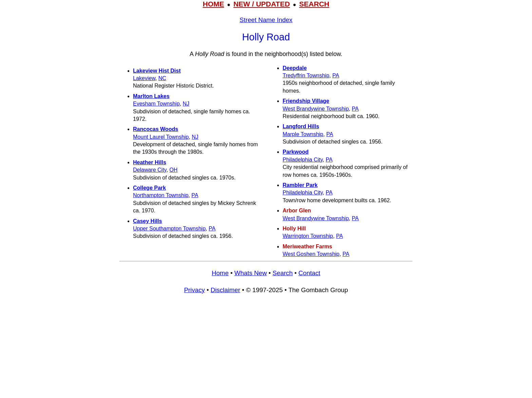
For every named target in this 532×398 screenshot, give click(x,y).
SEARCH (314, 4)
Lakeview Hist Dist (157, 71)
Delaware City (150, 170)
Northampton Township (161, 195)
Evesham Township (156, 104)
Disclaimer (225, 290)
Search (282, 273)
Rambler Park (300, 185)
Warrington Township (308, 236)
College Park (149, 188)
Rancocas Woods (156, 129)
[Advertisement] (266, 349)
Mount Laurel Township (161, 137)
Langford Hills (301, 126)
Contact (309, 273)
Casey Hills (147, 221)
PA (195, 195)
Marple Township (303, 134)
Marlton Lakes (151, 96)
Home (220, 273)
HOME (213, 4)
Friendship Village (306, 101)
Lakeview (144, 78)
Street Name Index (266, 20)
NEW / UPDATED (262, 4)
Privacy (194, 290)
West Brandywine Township (316, 109)
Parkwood (296, 152)
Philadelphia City (303, 160)
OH (173, 170)
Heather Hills (150, 162)
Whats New (251, 273)
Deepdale (295, 68)
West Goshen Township (311, 254)
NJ (186, 104)
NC (162, 78)
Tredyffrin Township (306, 75)
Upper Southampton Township (169, 229)
